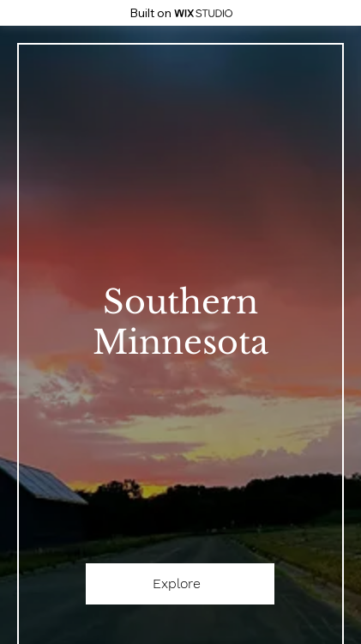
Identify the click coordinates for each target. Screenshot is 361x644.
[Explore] (180, 584)
